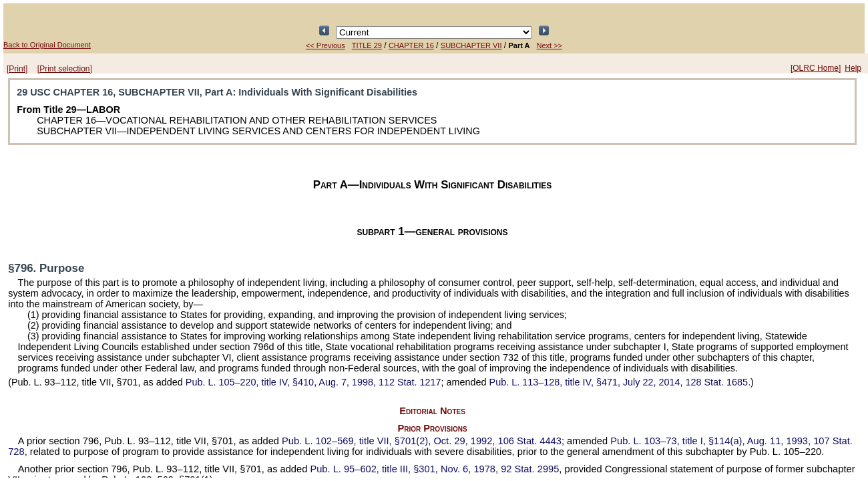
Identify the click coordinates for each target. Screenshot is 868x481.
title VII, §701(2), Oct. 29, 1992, (422, 441)
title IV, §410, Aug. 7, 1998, (313, 382)
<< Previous (325, 45)
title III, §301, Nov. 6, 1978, (434, 469)
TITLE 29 (367, 45)
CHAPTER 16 (411, 45)
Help (853, 68)
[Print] (17, 69)
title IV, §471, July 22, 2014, (619, 382)
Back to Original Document (47, 45)
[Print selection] (65, 69)
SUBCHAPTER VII (471, 45)
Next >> (550, 45)
